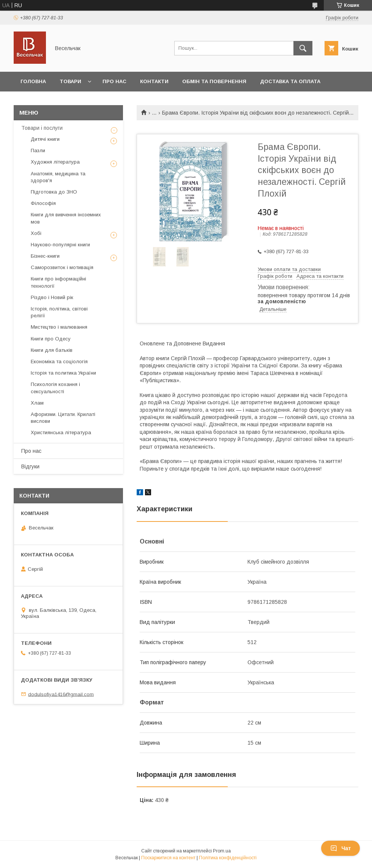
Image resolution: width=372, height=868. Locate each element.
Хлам (37, 403)
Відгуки (30, 466)
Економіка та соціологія (59, 362)
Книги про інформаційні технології (58, 282)
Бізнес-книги (45, 256)
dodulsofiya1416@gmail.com (61, 694)
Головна (33, 81)
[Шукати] (303, 48)
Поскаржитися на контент (168, 858)
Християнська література (61, 432)
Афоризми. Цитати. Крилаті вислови (63, 418)
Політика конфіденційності (228, 858)
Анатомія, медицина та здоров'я (58, 177)
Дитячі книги (45, 139)
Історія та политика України (63, 373)
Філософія (43, 203)
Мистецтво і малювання (59, 327)
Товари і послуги (42, 128)
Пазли (38, 150)
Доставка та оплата (290, 81)
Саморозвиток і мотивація (62, 267)
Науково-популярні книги (60, 245)
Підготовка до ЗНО (54, 192)
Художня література (55, 162)
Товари (70, 81)
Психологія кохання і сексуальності (55, 388)
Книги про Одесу (51, 339)
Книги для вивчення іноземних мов (66, 218)
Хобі (36, 233)
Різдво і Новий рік (52, 297)
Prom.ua (222, 851)
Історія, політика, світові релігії (59, 312)
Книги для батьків (52, 350)
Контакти (154, 81)
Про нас (114, 81)
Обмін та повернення (214, 81)
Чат (340, 848)
